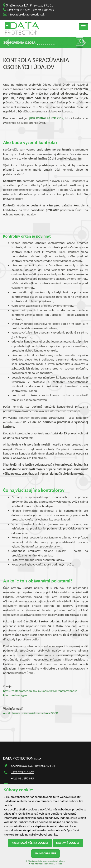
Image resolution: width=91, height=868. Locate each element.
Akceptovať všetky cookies (30, 843)
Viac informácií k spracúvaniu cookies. (45, 864)
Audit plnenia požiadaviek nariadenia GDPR (30, 713)
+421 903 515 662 (18, 10)
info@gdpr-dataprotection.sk (26, 14)
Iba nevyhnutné (46, 853)
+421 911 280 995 (42, 10)
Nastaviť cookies (68, 843)
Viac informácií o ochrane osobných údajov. (45, 861)
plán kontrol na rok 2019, (47, 118)
